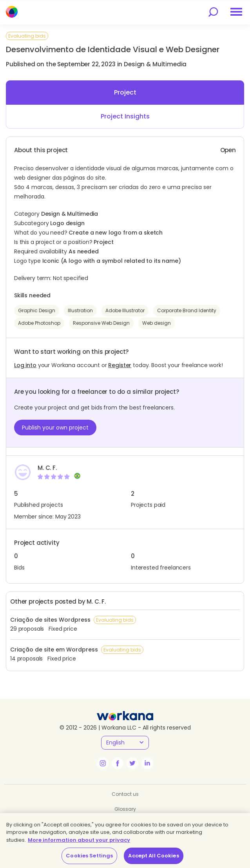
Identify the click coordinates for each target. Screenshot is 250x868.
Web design (157, 323)
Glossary (125, 809)
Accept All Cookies (153, 856)
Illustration (80, 310)
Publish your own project (55, 428)
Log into (25, 365)
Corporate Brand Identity (187, 310)
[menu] (236, 12)
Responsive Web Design (101, 323)
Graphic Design (37, 310)
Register (120, 365)
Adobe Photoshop (39, 323)
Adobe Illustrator (125, 310)
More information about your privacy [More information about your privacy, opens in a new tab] (79, 840)
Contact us (125, 794)
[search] (213, 12)
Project (125, 92)
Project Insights (125, 116)
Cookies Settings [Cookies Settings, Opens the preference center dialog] (89, 856)
